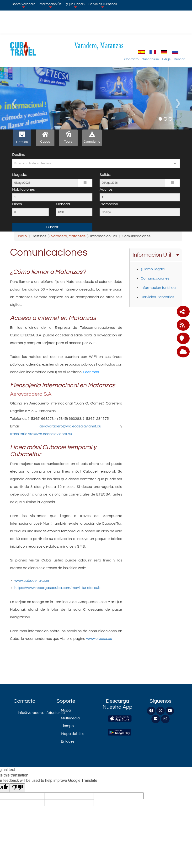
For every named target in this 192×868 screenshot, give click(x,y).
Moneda (63, 204)
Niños (17, 204)
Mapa (66, 710)
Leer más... (92, 372)
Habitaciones (24, 189)
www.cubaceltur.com (33, 581)
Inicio (22, 236)
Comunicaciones (155, 278)
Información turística (158, 288)
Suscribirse (150, 59)
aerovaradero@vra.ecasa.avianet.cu (70, 426)
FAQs (166, 59)
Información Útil (51, 5)
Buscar (179, 59)
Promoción (109, 204)
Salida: (105, 175)
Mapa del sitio (73, 734)
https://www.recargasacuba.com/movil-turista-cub (57, 588)
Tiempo (67, 726)
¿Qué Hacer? (75, 5)
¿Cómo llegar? (153, 269)
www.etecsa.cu (99, 639)
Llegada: (20, 175)
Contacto (132, 59)
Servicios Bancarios (157, 297)
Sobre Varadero (24, 5)
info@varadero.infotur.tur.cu (34, 713)
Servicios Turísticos (103, 5)
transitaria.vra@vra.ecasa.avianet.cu (41, 434)
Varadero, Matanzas (99, 45)
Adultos (106, 189)
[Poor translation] (17, 788)
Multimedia (70, 718)
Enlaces (68, 741)
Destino (19, 155)
